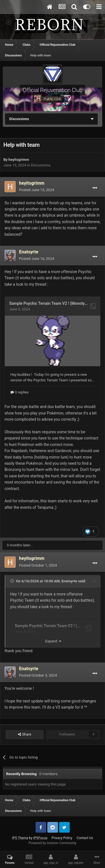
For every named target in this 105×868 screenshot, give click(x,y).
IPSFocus (40, 838)
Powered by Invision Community (53, 843)
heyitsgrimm (19, 160)
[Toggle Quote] (13, 581)
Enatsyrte (69, 581)
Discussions (41, 165)
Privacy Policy (62, 838)
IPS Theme (20, 838)
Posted (37, 190)
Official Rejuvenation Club (53, 90)
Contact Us (85, 838)
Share (25, 734)
